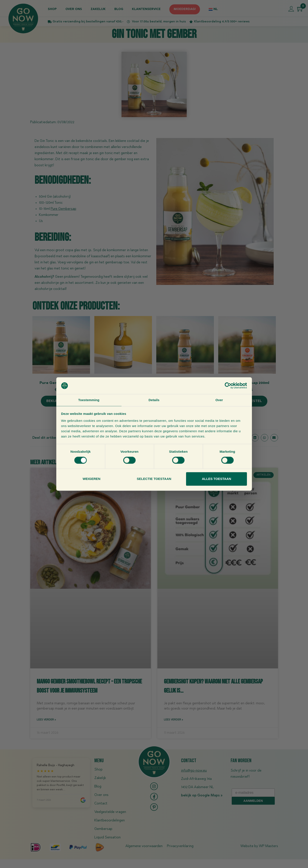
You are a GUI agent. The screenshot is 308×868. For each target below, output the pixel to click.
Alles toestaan (216, 479)
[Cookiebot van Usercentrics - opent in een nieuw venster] (228, 385)
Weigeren (92, 479)
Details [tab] (154, 400)
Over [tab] (219, 400)
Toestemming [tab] (89, 400)
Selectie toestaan (154, 479)
